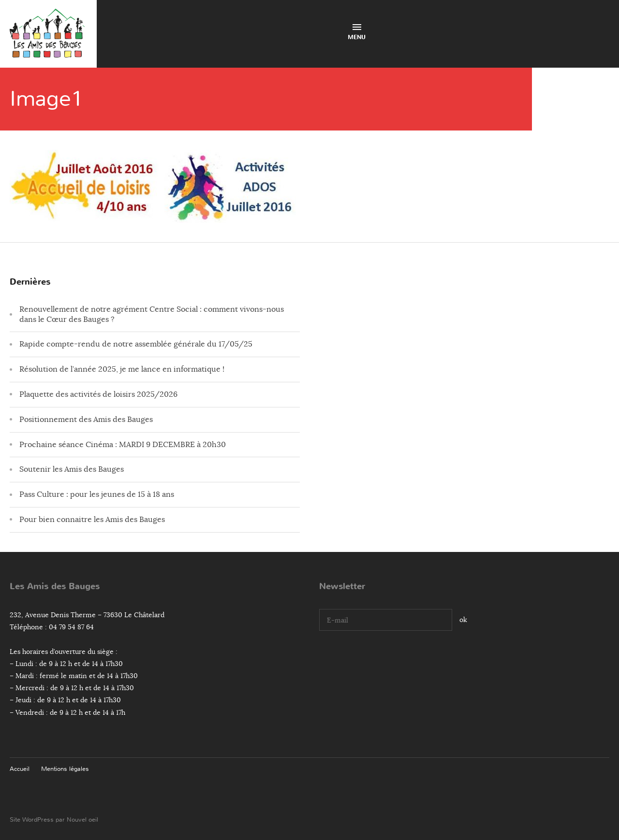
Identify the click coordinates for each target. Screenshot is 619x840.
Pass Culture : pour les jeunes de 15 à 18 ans (97, 494)
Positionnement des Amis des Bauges (86, 420)
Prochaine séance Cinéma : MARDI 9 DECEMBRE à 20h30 (123, 445)
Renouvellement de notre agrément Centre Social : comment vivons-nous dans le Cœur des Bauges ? (152, 314)
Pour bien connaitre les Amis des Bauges (92, 520)
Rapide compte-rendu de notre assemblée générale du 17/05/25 (136, 344)
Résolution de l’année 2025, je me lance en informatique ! (122, 369)
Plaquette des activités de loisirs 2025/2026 (98, 394)
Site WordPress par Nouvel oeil (54, 819)
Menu (357, 33)
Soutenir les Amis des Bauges (72, 469)
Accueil (20, 769)
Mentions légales (65, 769)
